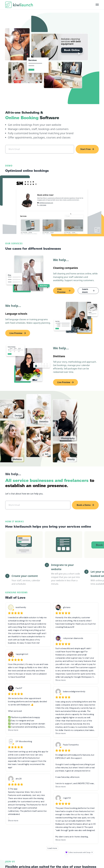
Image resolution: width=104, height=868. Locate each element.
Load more (52, 835)
